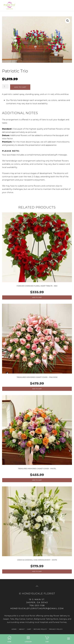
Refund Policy (40, 629)
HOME (14, 629)
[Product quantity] (5, 86)
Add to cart (20, 87)
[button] (69, 639)
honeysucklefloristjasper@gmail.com (37, 608)
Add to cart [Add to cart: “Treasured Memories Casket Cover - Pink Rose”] (37, 389)
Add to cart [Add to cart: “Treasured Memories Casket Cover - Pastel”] (37, 480)
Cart (29, 629)
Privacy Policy (56, 629)
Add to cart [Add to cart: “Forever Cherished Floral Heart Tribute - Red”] (37, 297)
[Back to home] (9, 5)
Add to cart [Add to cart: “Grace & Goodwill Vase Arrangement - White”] (37, 571)
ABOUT (22, 629)
